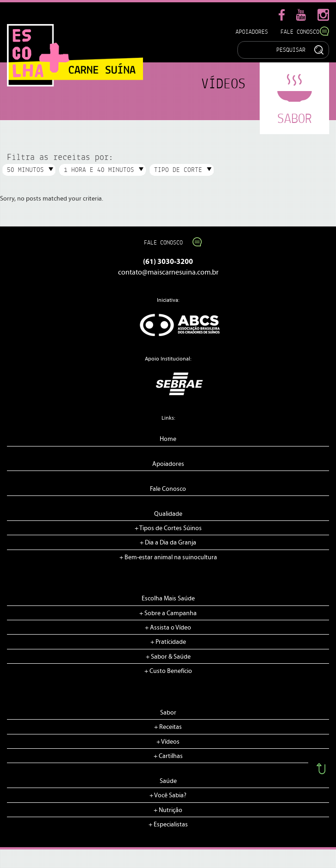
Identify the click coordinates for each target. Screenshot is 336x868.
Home (168, 439)
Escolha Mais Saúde (168, 599)
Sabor (168, 713)
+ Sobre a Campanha (168, 613)
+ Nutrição (168, 810)
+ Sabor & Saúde (168, 657)
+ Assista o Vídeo (168, 628)
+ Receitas (168, 727)
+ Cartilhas (168, 756)
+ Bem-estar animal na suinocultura (168, 557)
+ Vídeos (168, 742)
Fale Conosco (305, 32)
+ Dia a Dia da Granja (168, 543)
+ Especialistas (168, 825)
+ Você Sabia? (168, 795)
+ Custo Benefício (168, 671)
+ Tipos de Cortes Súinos (168, 528)
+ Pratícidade (168, 642)
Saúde (168, 781)
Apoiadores (252, 32)
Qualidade (168, 514)
